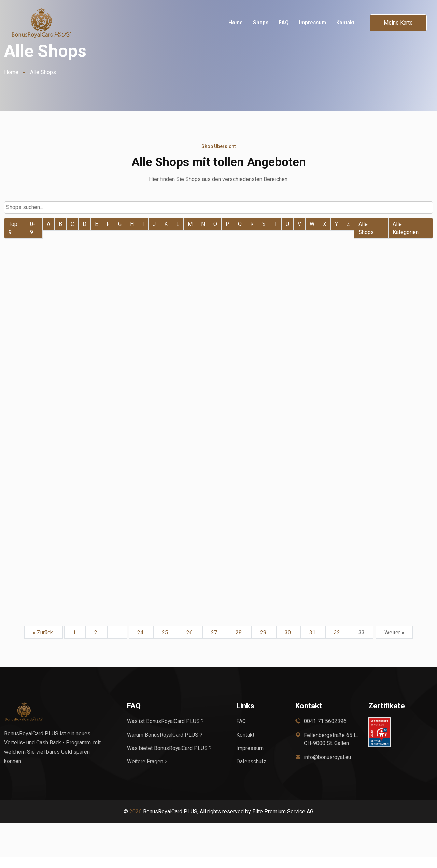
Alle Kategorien (406, 228)
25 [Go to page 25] (166, 643)
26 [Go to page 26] (190, 643)
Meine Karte (398, 23)
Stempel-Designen (355, 578)
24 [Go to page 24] (141, 643)
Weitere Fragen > (147, 772)
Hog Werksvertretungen (219, 578)
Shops (261, 23)
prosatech (50, 454)
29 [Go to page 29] (264, 643)
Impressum (313, 23)
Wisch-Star (51, 323)
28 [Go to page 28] (239, 643)
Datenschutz (251, 772)
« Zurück (44, 643)
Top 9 (13, 228)
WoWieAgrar (199, 323)
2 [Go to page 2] (96, 643)
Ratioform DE (200, 454)
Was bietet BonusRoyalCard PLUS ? (170, 759)
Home (236, 23)
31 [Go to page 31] (313, 643)
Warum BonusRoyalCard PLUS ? (165, 745)
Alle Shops (366, 228)
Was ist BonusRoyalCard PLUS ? (166, 732)
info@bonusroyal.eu (327, 768)
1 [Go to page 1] (75, 643)
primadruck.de (348, 454)
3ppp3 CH (340, 323)
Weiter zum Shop (67, 339)
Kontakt (345, 23)
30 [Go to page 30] (288, 643)
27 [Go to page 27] (215, 643)
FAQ (284, 23)
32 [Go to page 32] (338, 643)
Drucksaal (49, 587)
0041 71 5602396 (325, 732)
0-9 (33, 228)
